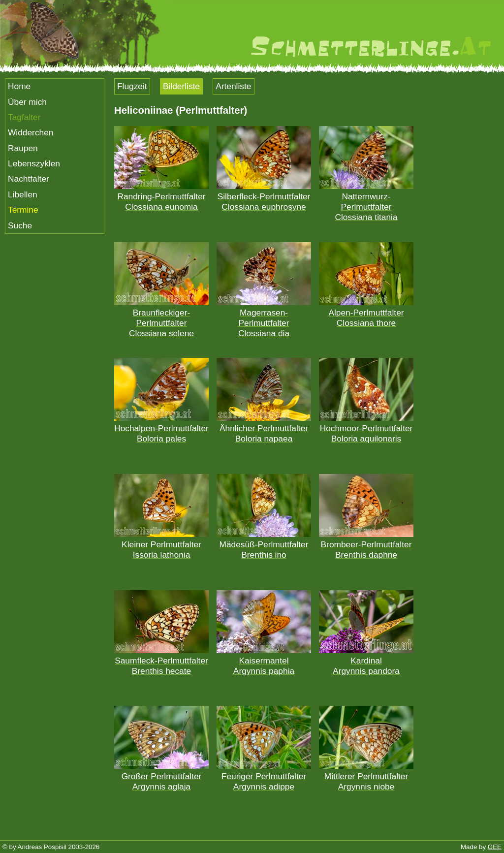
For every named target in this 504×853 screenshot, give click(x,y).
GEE (495, 847)
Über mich (27, 102)
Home (19, 86)
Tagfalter (24, 117)
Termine (23, 210)
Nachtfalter (29, 179)
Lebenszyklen (34, 163)
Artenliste (233, 86)
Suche (20, 225)
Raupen (23, 148)
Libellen (23, 194)
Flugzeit (132, 86)
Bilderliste (181, 86)
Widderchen (31, 132)
